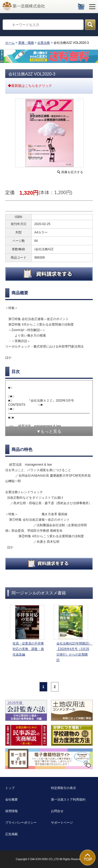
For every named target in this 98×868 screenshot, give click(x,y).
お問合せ (57, 811)
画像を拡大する (72, 172)
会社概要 (11, 800)
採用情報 (11, 811)
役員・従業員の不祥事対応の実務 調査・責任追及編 (28, 649)
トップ (10, 788)
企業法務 (44, 43)
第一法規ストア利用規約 (68, 800)
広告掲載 (11, 834)
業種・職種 (26, 43)
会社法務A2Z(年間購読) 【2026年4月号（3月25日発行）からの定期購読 (74, 652)
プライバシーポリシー (21, 823)
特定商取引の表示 (64, 788)
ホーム (10, 43)
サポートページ (62, 823)
